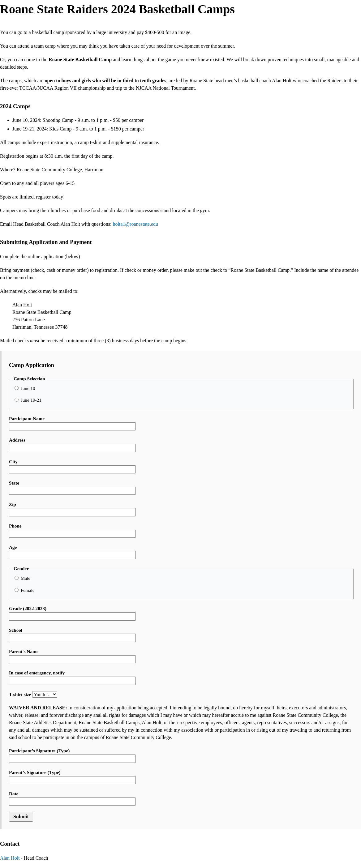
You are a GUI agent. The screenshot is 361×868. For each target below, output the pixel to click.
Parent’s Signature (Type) (72, 777)
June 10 (25, 388)
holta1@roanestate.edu (135, 224)
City (72, 466)
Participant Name (72, 423)
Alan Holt (10, 858)
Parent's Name (72, 656)
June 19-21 (28, 400)
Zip (72, 509)
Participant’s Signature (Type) (72, 755)
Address (72, 445)
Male (22, 578)
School (72, 635)
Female (25, 590)
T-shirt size (33, 694)
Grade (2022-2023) (72, 613)
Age (72, 552)
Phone (72, 530)
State (72, 487)
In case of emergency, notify (72, 677)
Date (72, 798)
